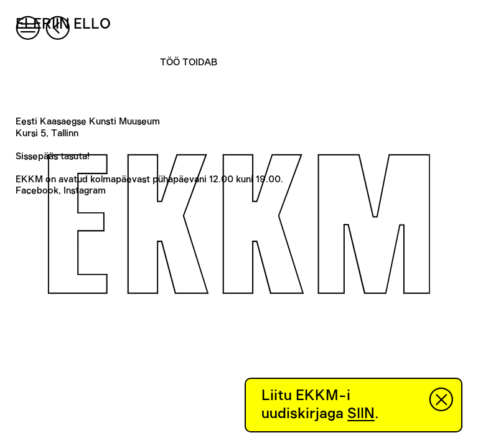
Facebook (37, 191)
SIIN (361, 414)
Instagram (85, 191)
